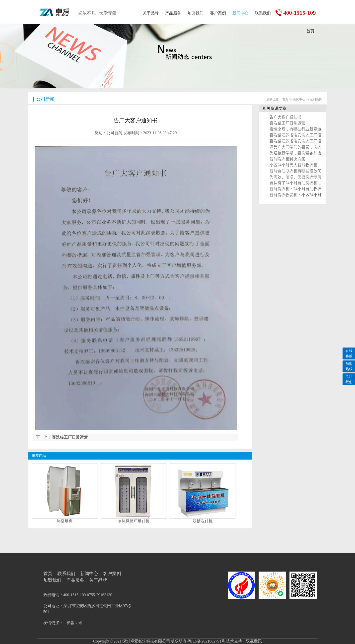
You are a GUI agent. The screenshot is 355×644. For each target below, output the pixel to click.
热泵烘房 (65, 521)
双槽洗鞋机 (203, 521)
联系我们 (263, 13)
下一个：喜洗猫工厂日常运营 (62, 437)
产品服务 (173, 13)
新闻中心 (240, 13)
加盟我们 (196, 13)
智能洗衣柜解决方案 (287, 159)
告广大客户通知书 (285, 117)
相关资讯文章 (275, 108)
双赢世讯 (74, 623)
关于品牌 (151, 13)
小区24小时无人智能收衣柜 (293, 165)
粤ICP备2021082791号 (206, 641)
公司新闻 (45, 99)
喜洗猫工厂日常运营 (287, 123)
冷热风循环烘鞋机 (134, 521)
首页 (310, 31)
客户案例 (218, 13)
